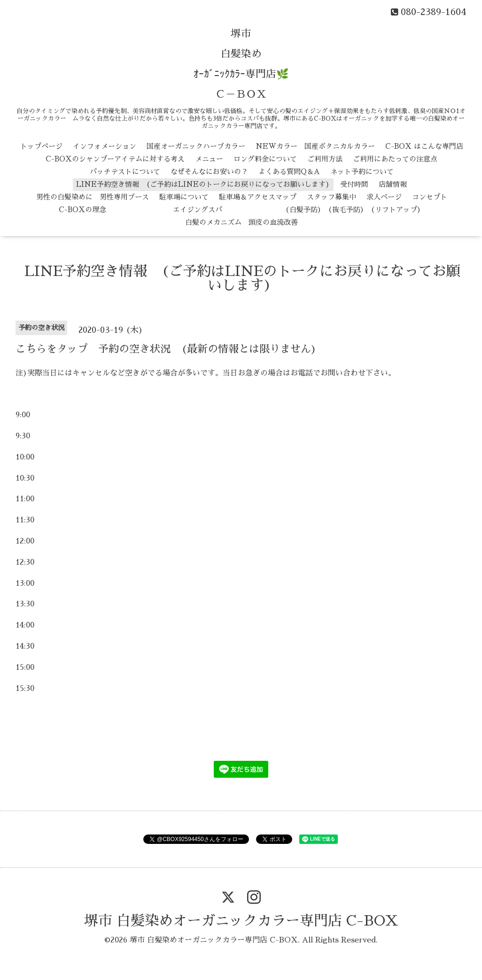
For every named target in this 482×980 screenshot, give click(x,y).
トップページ (41, 146)
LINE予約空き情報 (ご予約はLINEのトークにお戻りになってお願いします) (203, 184)
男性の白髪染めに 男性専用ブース (93, 197)
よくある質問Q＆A (289, 172)
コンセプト (430, 197)
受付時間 (354, 184)
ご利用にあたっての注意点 (395, 159)
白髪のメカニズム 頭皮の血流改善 (241, 222)
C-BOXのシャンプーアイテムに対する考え (115, 159)
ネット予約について (362, 172)
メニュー (209, 159)
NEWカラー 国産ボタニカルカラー (315, 146)
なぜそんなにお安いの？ (209, 172)
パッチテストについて (125, 172)
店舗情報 (393, 184)
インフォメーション (105, 146)
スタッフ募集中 (331, 197)
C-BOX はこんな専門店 (424, 146)
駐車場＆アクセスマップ (258, 197)
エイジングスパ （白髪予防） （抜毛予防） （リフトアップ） (270, 210)
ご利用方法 (325, 159)
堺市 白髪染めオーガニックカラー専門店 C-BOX (241, 921)
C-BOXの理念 (82, 210)
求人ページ (384, 197)
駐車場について (184, 197)
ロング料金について (265, 159)
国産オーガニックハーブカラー (196, 146)
